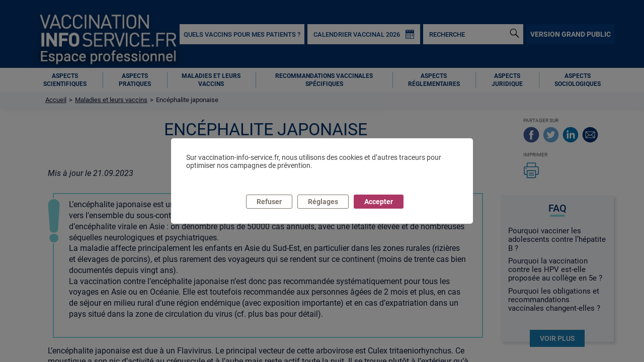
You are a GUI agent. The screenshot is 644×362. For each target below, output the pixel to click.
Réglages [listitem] (323, 202)
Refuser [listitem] (269, 202)
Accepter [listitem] (379, 202)
